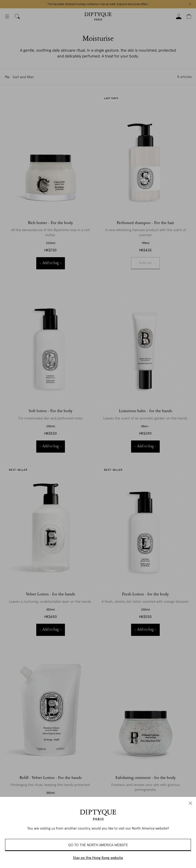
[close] (190, 803)
